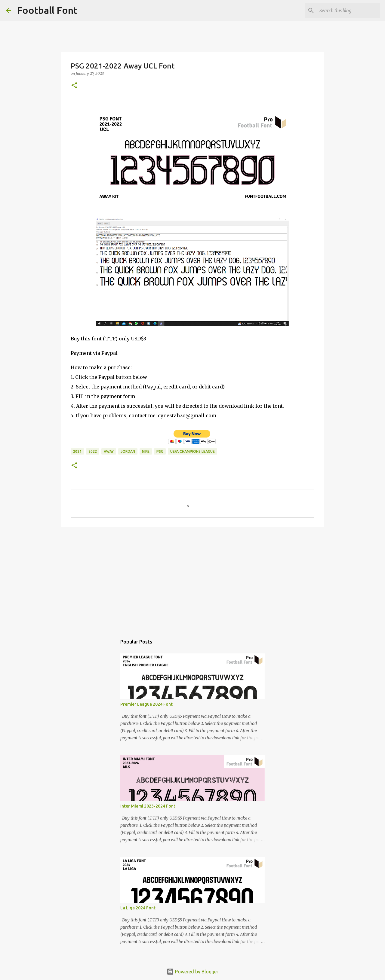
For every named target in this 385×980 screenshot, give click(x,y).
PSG (160, 451)
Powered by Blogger (192, 972)
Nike (146, 451)
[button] (74, 86)
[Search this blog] (349, 11)
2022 (93, 451)
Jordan (128, 451)
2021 (77, 451)
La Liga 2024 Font (138, 908)
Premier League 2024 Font (146, 704)
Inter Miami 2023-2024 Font (148, 806)
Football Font (47, 10)
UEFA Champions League (192, 451)
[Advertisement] (192, 578)
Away (109, 451)
